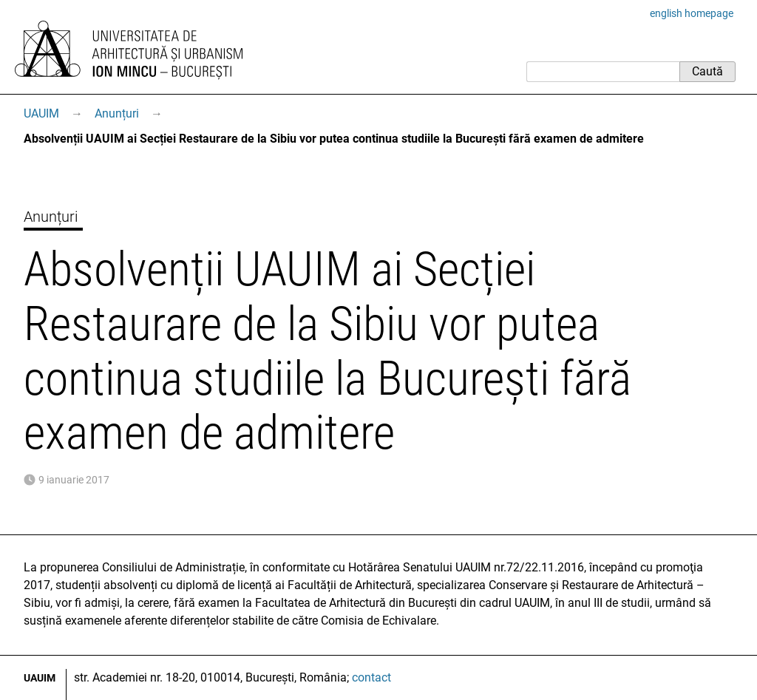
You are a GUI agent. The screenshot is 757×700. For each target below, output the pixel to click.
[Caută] (603, 72)
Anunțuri (117, 113)
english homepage (692, 13)
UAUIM (41, 113)
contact (371, 677)
